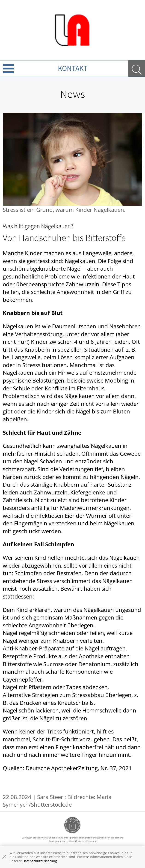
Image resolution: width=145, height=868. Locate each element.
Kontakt (73, 68)
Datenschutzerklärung (40, 861)
